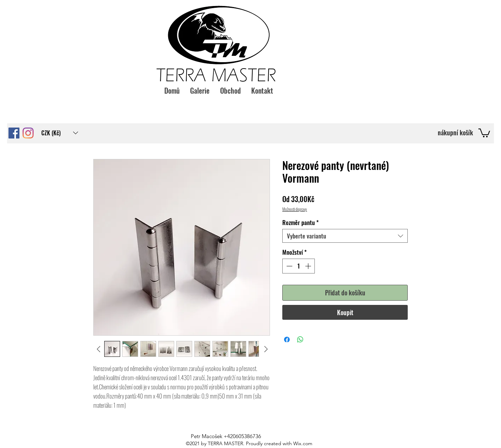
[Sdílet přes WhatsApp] (300, 340)
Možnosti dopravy (295, 209)
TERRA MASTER (216, 75)
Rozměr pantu (300, 222)
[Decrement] (289, 266)
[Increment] (309, 266)
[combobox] (345, 236)
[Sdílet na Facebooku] (287, 340)
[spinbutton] (299, 266)
